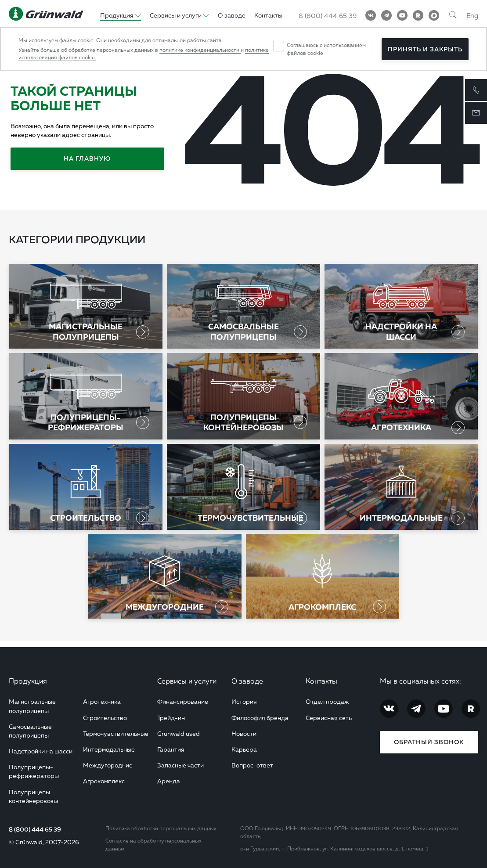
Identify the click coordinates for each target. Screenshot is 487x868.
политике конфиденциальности (200, 50)
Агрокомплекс (104, 781)
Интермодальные (109, 749)
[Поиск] (453, 15)
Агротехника (102, 701)
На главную (87, 158)
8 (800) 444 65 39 (35, 829)
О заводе (247, 681)
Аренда (169, 781)
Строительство (105, 718)
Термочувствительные (116, 733)
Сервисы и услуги (187, 681)
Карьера (244, 749)
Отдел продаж (327, 701)
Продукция (28, 681)
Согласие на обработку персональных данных (153, 845)
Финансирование (183, 701)
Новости (244, 733)
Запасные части (180, 765)
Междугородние (108, 765)
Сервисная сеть (329, 718)
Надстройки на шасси (41, 751)
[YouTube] (402, 15)
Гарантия (171, 749)
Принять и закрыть (425, 49)
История (244, 701)
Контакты (321, 681)
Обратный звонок (429, 742)
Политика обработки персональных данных (161, 828)
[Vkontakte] (371, 15)
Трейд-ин (171, 718)
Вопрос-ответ (252, 765)
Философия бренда (260, 718)
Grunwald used (179, 733)
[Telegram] (386, 15)
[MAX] (434, 15)
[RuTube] (418, 15)
